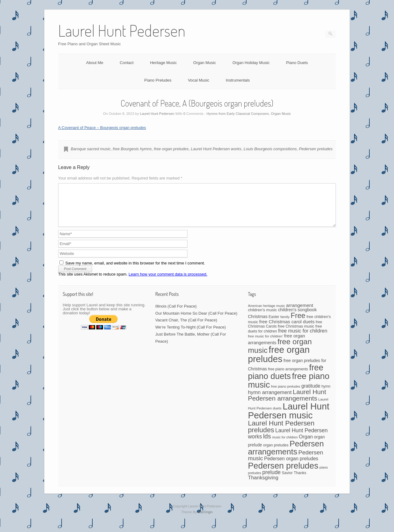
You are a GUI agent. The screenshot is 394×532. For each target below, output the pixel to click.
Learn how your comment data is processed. (168, 282)
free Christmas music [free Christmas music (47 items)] (296, 334)
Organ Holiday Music (251, 63)
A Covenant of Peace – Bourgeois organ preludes (102, 128)
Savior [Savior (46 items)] (287, 480)
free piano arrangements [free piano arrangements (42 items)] (288, 377)
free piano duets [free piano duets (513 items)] (285, 379)
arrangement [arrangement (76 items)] (300, 313)
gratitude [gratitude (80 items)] (311, 393)
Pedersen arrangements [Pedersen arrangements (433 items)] (286, 455)
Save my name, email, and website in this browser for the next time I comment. (135, 270)
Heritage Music (163, 63)
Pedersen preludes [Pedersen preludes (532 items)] (283, 473)
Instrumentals (238, 80)
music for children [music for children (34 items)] (285, 445)
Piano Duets (297, 63)
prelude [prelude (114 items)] (271, 480)
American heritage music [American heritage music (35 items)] (266, 313)
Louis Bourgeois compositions (270, 149)
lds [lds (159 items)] (267, 444)
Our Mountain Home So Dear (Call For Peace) (197, 321)
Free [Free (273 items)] (298, 323)
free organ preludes (171, 149)
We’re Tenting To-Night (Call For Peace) (191, 335)
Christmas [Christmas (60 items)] (258, 324)
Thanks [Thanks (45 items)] (300, 480)
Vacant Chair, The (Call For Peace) (186, 327)
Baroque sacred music (91, 149)
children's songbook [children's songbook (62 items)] (297, 317)
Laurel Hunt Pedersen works (216, 149)
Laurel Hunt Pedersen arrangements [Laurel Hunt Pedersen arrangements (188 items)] (287, 402)
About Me (95, 63)
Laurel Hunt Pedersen (157, 114)
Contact (127, 63)
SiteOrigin (205, 519)
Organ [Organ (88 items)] (306, 444)
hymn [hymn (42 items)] (326, 394)
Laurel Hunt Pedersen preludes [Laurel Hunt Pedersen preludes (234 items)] (281, 434)
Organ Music (205, 63)
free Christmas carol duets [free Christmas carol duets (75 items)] (287, 329)
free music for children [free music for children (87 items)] (303, 338)
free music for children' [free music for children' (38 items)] (265, 344)
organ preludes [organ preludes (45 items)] (276, 453)
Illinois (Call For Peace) (176, 314)
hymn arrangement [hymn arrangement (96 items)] (270, 400)
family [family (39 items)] (285, 324)
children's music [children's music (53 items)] (262, 317)
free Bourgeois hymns (132, 149)
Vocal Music (198, 80)
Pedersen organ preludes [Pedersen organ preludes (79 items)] (291, 466)
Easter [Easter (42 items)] (274, 324)
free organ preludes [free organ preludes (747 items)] (279, 362)
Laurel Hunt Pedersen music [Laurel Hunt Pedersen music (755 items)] (288, 418)
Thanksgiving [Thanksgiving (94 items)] (263, 485)
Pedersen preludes (316, 149)
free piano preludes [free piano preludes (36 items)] (286, 394)
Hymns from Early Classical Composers (238, 114)
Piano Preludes (158, 80)
